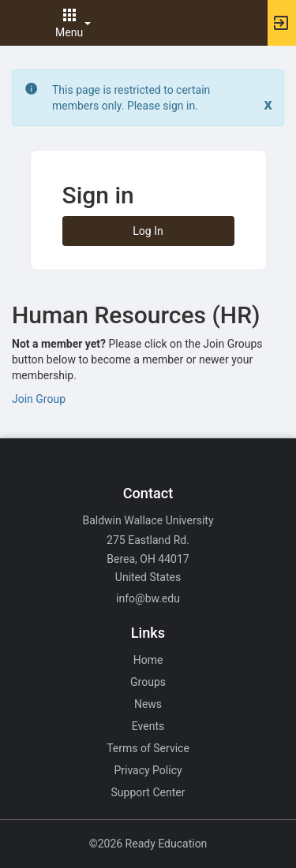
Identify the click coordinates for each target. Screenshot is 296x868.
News (148, 704)
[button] (20, 23)
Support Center (148, 792)
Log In (148, 231)
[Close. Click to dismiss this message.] (268, 104)
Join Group (39, 399)
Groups (148, 682)
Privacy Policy (148, 770)
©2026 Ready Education (148, 844)
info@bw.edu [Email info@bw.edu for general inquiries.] (148, 598)
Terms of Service (148, 748)
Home (148, 660)
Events (148, 726)
